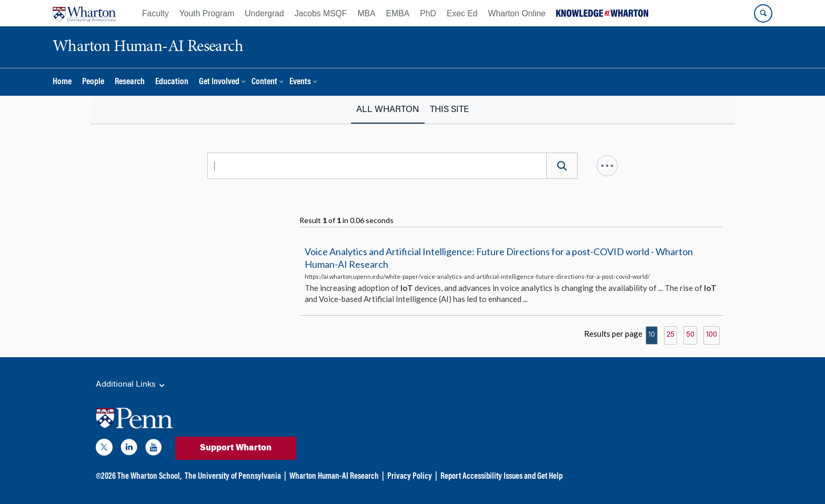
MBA (366, 13)
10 (652, 335)
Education (172, 82)
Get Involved (219, 82)
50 (690, 335)
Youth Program (207, 13)
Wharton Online (517, 13)
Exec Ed (462, 13)
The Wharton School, (149, 477)
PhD (428, 13)
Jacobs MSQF (321, 13)
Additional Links (131, 385)
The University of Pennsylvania (233, 477)
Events (300, 82)
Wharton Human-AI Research (334, 477)
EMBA (398, 13)
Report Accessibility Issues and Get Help (501, 477)
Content (264, 82)
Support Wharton (236, 448)
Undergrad (264, 13)
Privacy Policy (410, 477)
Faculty (155, 13)
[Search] (562, 166)
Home (62, 82)
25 (671, 335)
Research (130, 82)
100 (712, 335)
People (93, 82)
